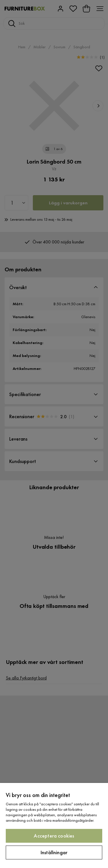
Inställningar (54, 852)
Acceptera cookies (54, 836)
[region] (54, 825)
